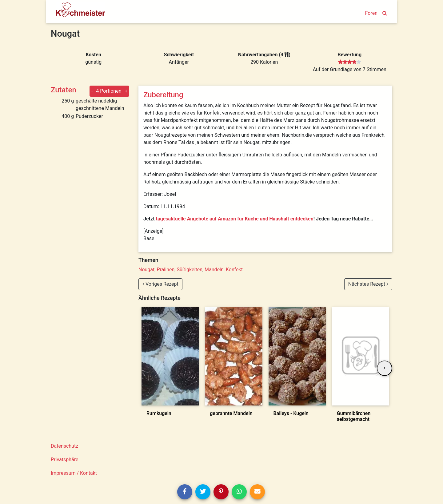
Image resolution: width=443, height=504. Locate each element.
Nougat (146, 270)
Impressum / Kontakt (74, 473)
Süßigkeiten (190, 270)
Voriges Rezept (160, 284)
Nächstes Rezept (368, 284)
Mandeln (214, 270)
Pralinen (166, 270)
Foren (371, 13)
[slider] (350, 62)
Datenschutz (64, 446)
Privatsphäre (65, 460)
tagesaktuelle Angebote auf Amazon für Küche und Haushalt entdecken (235, 219)
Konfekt (234, 270)
